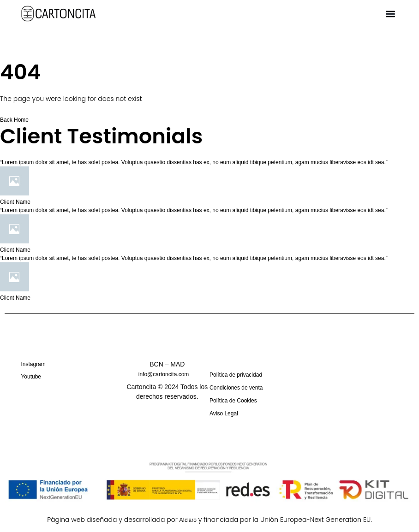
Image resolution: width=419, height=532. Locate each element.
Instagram (33, 364)
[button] (391, 14)
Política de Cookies (233, 400)
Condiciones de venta (236, 387)
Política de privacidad (236, 375)
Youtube (31, 376)
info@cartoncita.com (164, 374)
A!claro (188, 520)
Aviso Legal (224, 413)
